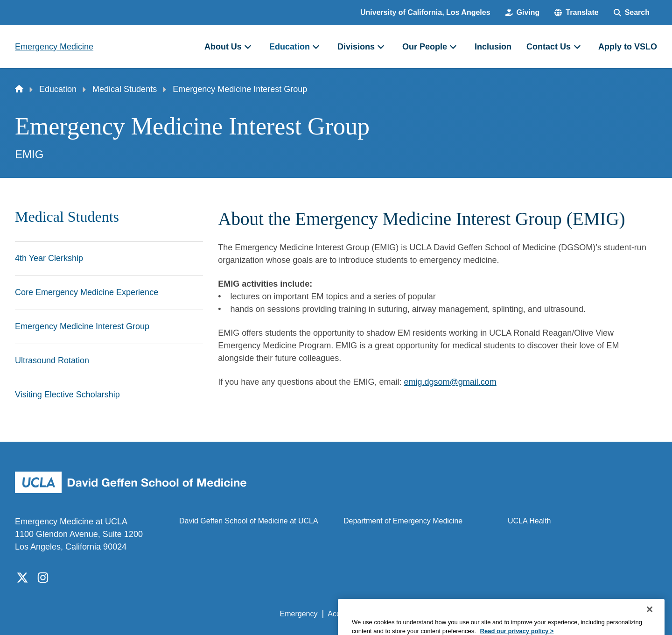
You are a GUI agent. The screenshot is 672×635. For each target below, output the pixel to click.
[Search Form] (632, 13)
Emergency (299, 614)
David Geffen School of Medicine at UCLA (249, 521)
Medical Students (125, 89)
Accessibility (348, 614)
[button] (576, 13)
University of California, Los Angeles (425, 12)
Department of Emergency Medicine (403, 521)
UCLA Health (529, 521)
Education (58, 89)
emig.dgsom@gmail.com (450, 382)
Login (569, 614)
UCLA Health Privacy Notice (503, 614)
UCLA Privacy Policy (413, 614)
